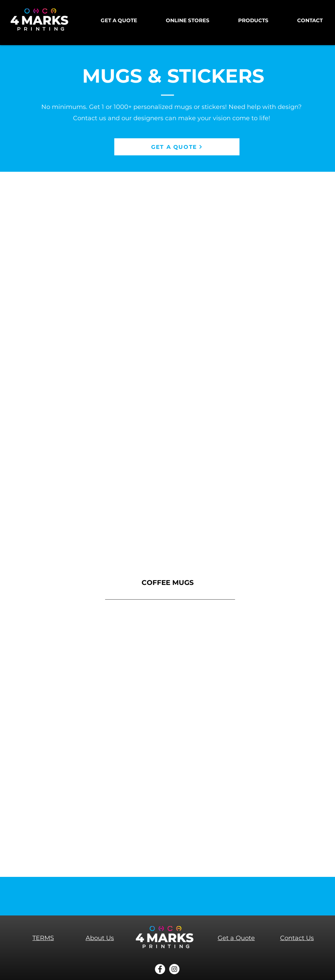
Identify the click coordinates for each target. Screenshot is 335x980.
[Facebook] (160, 969)
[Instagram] (174, 969)
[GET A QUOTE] (177, 147)
